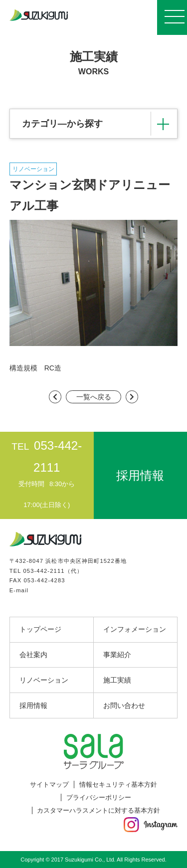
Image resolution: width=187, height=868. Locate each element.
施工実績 (117, 680)
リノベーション (44, 680)
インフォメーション (135, 629)
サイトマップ (49, 784)
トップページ (40, 629)
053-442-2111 (44, 571)
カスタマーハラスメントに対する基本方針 (98, 810)
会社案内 (33, 655)
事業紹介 (117, 655)
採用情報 (33, 705)
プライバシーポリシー (99, 797)
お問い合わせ (124, 705)
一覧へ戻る (94, 397)
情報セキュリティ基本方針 (118, 784)
